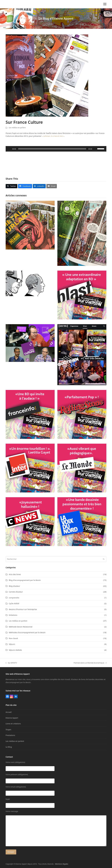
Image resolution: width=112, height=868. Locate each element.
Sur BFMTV (11, 663)
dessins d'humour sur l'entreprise (23, 609)
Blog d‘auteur (14, 586)
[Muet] (95, 149)
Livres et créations (13, 724)
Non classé (13, 638)
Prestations (10, 735)
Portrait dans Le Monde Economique (90, 663)
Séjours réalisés (15, 650)
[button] (105, 4)
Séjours (12, 644)
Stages (8, 729)
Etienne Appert (12, 718)
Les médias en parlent (17, 128)
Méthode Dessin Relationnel (21, 627)
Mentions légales (62, 864)
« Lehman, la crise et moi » (53, 136)
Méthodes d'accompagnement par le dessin (27, 632)
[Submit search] (104, 559)
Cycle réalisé (14, 603)
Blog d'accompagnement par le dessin (25, 580)
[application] (56, 149)
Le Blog (9, 747)
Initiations (13, 615)
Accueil (9, 712)
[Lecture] (9, 149)
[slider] (52, 149)
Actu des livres (15, 574)
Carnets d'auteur (16, 592)
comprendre (14, 598)
